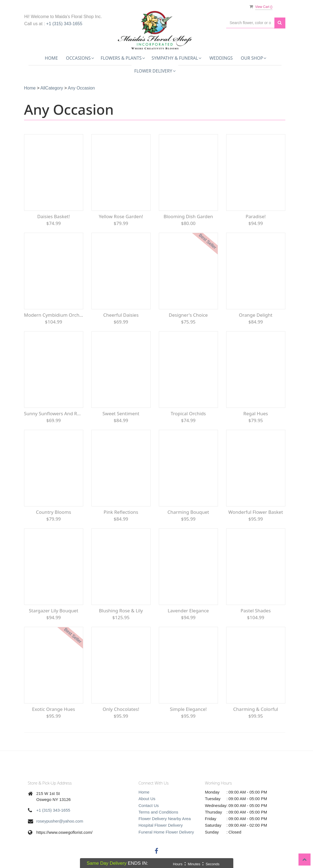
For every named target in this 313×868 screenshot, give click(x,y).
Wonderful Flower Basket (256, 512)
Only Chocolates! (121, 709)
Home (51, 58)
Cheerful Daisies (121, 315)
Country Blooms (53, 512)
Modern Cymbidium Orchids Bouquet (54, 315)
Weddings (221, 58)
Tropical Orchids (188, 413)
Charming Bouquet (188, 512)
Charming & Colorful (256, 709)
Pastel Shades (255, 611)
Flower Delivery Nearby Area (165, 819)
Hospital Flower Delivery (161, 825)
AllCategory (52, 88)
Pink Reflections (121, 512)
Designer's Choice (188, 315)
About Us (147, 799)
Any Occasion (81, 88)
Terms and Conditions (158, 812)
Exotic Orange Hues (54, 709)
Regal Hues (256, 413)
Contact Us (149, 805)
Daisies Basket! (54, 216)
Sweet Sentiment (121, 413)
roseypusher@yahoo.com (60, 821)
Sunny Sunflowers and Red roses (54, 413)
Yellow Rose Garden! (121, 216)
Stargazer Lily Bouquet (53, 611)
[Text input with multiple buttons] (250, 23)
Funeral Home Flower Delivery (166, 832)
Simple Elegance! (188, 709)
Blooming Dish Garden (188, 216)
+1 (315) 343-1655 (64, 24)
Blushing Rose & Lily (121, 611)
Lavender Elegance (188, 611)
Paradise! (256, 216)
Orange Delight (255, 315)
